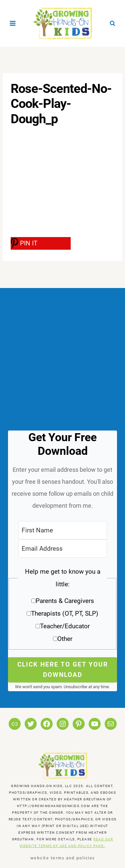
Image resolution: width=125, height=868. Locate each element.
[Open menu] (13, 23)
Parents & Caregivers (65, 601)
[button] (62, 607)
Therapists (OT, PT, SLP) (65, 613)
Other (65, 639)
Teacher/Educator (65, 626)
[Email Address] (63, 549)
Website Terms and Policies (63, 858)
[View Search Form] (112, 23)
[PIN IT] (41, 243)
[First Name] (63, 530)
